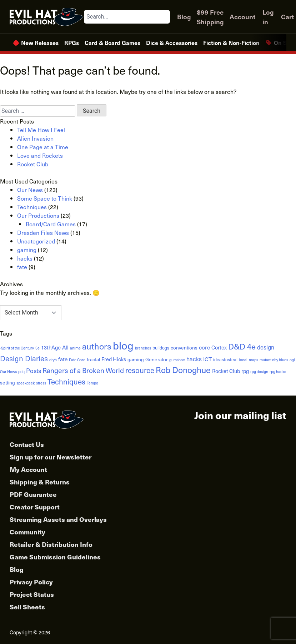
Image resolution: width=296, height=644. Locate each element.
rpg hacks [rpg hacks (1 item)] (278, 372)
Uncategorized (36, 241)
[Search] (164, 17)
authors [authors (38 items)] (97, 346)
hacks (25, 258)
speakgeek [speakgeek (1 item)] (26, 383)
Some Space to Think (45, 198)
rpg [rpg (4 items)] (245, 371)
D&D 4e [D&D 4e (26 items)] (242, 346)
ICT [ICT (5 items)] (207, 359)
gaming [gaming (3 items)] (136, 359)
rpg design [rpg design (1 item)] (259, 372)
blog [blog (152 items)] (123, 345)
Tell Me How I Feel (41, 130)
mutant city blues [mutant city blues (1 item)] (274, 360)
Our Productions (38, 215)
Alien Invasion (35, 138)
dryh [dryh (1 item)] (53, 360)
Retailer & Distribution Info (51, 544)
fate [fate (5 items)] (63, 359)
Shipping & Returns (40, 482)
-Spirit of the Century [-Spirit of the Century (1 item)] (17, 348)
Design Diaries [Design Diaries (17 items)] (24, 358)
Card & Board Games (112, 42)
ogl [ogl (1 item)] (292, 360)
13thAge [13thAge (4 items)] (51, 347)
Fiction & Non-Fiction (231, 42)
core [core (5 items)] (204, 347)
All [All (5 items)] (65, 347)
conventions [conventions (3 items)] (184, 348)
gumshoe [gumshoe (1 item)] (177, 360)
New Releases (40, 42)
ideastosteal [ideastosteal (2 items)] (225, 359)
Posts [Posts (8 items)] (34, 371)
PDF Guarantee (33, 494)
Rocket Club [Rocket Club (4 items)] (226, 371)
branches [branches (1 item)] (143, 348)
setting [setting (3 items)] (7, 383)
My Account (28, 469)
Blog (184, 17)
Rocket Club (33, 164)
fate (22, 267)
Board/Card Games (51, 224)
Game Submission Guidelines (55, 557)
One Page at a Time (43, 147)
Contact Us (27, 444)
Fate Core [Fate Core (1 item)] (77, 360)
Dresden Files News (43, 232)
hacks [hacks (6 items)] (194, 359)
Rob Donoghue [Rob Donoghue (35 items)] (183, 370)
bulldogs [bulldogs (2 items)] (161, 348)
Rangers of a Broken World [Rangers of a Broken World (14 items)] (83, 370)
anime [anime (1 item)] (75, 348)
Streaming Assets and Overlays (58, 519)
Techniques (32, 207)
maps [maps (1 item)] (254, 360)
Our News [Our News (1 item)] (8, 372)
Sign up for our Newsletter (51, 457)
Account (242, 17)
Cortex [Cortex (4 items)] (219, 347)
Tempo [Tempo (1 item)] (92, 383)
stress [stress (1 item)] (41, 383)
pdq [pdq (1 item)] (21, 372)
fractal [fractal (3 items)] (93, 359)
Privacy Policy (31, 582)
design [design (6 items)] (266, 347)
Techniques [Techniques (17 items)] (66, 381)
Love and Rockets (40, 155)
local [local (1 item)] (243, 360)
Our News (30, 190)
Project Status (32, 594)
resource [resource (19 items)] (140, 370)
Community (27, 532)
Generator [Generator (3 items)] (157, 359)
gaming (27, 250)
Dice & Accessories (172, 42)
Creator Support (35, 507)
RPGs (72, 42)
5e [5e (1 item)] (37, 348)
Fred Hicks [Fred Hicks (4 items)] (114, 359)
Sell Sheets (27, 607)
